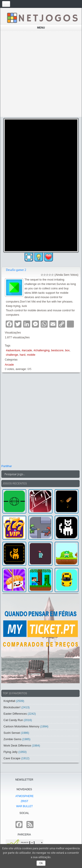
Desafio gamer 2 (16, 270)
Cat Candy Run (13, 720)
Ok (41, 863)
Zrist (25, 801)
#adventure (13, 350)
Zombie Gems (12, 739)
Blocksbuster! (12, 707)
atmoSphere (24, 796)
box (67, 350)
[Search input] (38, 474)
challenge (12, 355)
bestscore (57, 350)
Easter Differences (15, 714)
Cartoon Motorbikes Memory (21, 726)
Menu (41, 28)
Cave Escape (12, 758)
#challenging (42, 350)
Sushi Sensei (12, 733)
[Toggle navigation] (6, 4)
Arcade (9, 365)
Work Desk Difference (17, 746)
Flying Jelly (10, 752)
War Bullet (24, 806)
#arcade (27, 350)
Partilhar (7, 466)
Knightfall (9, 701)
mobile (31, 355)
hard (23, 355)
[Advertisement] (41, 74)
